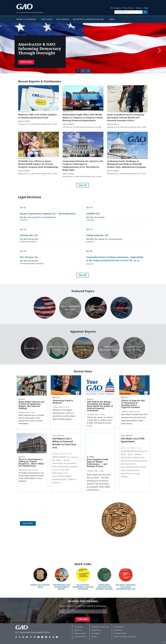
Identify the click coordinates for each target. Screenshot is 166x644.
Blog (146, 8)
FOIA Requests (119, 627)
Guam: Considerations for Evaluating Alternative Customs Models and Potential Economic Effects (126, 118)
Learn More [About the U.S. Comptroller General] (28, 523)
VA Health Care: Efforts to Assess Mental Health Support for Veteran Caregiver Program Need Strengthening (38, 164)
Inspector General (80, 633)
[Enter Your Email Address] (83, 611)
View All (82, 185)
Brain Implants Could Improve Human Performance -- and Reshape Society (97, 463)
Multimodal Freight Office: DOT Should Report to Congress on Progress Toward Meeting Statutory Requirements (83, 118)
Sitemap (94, 637)
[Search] (128, 12)
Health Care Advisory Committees (125, 637)
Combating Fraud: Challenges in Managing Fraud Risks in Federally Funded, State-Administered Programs (127, 164)
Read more (26, 62)
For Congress (116, 8)
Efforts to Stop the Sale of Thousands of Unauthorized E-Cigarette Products (133, 404)
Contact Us (78, 630)
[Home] (37, 630)
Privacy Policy (96, 630)
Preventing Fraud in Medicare (63, 402)
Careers (139, 8)
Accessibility (96, 633)
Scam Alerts (118, 630)
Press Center (128, 8)
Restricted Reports (80, 637)
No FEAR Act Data (120, 633)
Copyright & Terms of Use (100, 627)
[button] (159, 50)
